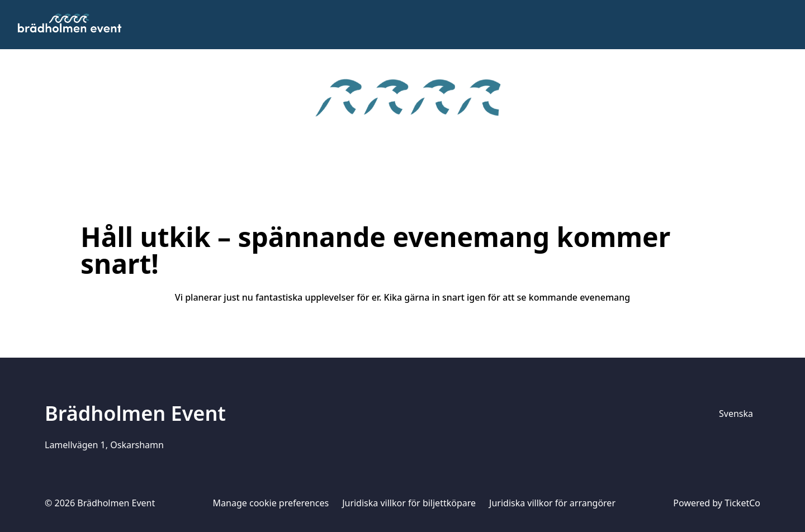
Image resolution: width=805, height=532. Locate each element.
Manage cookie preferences (271, 503)
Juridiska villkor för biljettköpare (409, 503)
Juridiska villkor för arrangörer (552, 503)
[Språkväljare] (736, 414)
